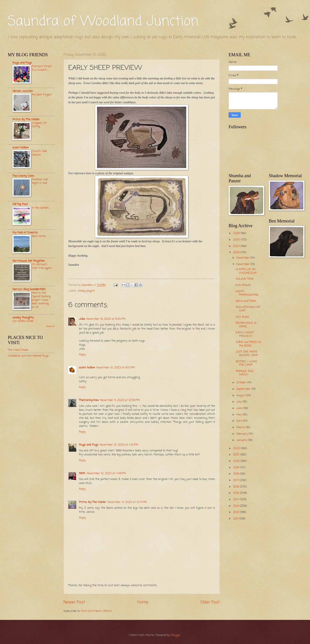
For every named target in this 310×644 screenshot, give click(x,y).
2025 (237, 240)
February (243, 434)
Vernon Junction (23, 91)
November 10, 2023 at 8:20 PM (106, 319)
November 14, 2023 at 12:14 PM (127, 502)
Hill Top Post (20, 204)
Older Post (210, 602)
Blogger (176, 635)
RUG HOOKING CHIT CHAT (248, 309)
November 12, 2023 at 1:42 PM (119, 445)
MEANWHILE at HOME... (246, 325)
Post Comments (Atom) (96, 611)
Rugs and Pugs (89, 445)
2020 (237, 461)
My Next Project (42, 95)
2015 (237, 493)
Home (143, 602)
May (240, 415)
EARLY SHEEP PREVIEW (245, 334)
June (240, 408)
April (240, 421)
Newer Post (74, 602)
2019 (237, 468)
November (243, 264)
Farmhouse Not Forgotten (29, 261)
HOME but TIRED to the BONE (248, 344)
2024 (237, 246)
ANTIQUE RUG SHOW (245, 373)
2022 (237, 448)
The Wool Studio (18, 350)
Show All (50, 327)
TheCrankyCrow (89, 400)
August (241, 396)
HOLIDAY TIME (245, 279)
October (242, 383)
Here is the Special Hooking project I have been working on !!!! (41, 300)
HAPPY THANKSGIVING (247, 293)
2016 (237, 487)
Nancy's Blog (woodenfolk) (29, 289)
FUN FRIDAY (243, 285)
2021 (237, 455)
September (244, 389)
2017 (236, 480)
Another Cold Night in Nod (40, 181)
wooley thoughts (23, 318)
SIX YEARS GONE (23, 321)
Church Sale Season (39, 153)
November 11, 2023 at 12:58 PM (120, 400)
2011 (236, 519)
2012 (237, 512)
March (241, 427)
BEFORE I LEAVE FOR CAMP (246, 363)
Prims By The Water (93, 502)
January (242, 440)
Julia (82, 319)
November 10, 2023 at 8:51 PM (116, 368)
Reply (82, 355)
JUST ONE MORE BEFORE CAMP (247, 353)
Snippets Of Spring (39, 125)
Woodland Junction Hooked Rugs (28, 356)
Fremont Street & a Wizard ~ (42, 68)
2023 (237, 252)
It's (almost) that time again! (42, 266)
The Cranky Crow (23, 176)
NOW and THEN (246, 301)
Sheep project (86, 291)
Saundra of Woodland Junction (103, 22)
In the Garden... (41, 208)
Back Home (39, 236)
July (240, 402)
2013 (236, 506)
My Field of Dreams (25, 233)
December (243, 258)
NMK (82, 473)
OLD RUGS (243, 317)
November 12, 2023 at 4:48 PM (106, 473)
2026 (237, 233)
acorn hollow (87, 368)
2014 (236, 500)
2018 (237, 474)
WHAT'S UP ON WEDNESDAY (246, 271)
